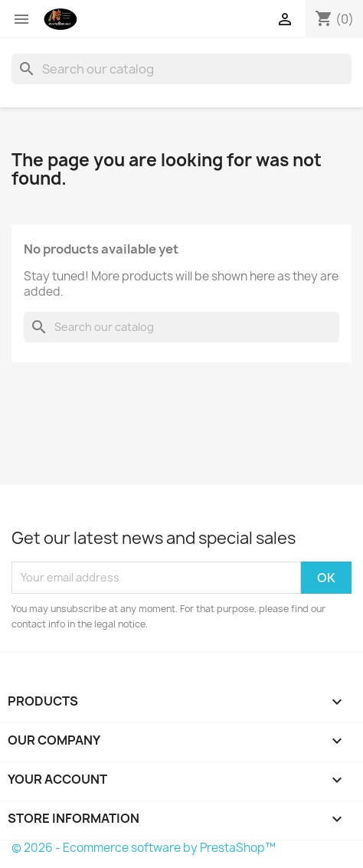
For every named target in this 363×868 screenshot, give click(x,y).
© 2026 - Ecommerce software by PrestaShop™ (144, 848)
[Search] (181, 69)
